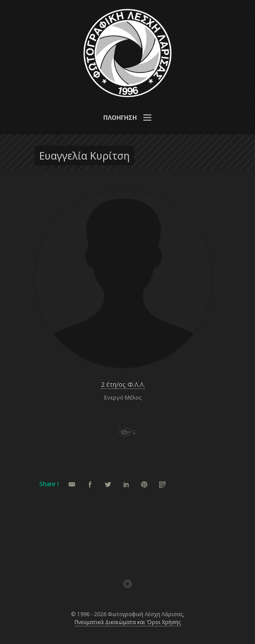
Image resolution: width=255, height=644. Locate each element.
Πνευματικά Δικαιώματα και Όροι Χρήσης (128, 622)
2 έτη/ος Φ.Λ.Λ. (123, 384)
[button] (128, 118)
